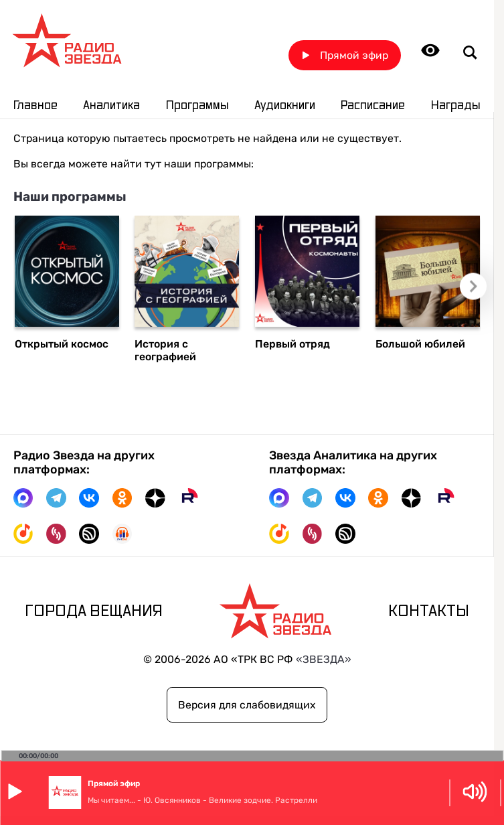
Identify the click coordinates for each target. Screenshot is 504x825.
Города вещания (94, 612)
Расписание (373, 106)
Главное (35, 106)
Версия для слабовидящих (247, 705)
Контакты (429, 612)
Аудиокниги (285, 106)
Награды (456, 106)
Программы (197, 106)
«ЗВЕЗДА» (324, 659)
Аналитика (111, 106)
